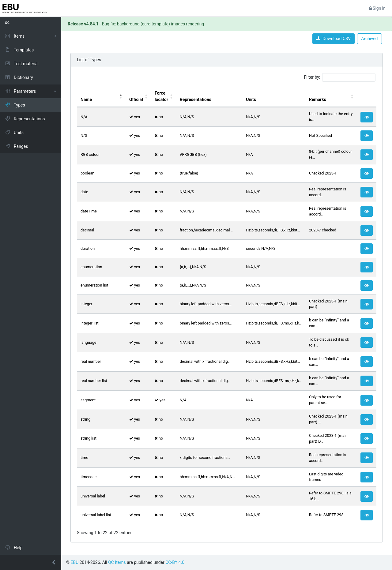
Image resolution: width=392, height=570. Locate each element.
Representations (25, 119)
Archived (369, 39)
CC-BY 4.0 (175, 562)
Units (14, 133)
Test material (22, 64)
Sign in (377, 8)
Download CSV (334, 39)
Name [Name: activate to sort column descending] (86, 99)
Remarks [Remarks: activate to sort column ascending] (318, 99)
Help (14, 548)
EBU (74, 562)
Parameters (20, 91)
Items (15, 36)
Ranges (16, 146)
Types (15, 105)
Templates (19, 50)
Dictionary (19, 77)
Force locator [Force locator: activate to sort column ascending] (161, 96)
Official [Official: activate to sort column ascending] (136, 99)
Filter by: (340, 77)
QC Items (117, 562)
